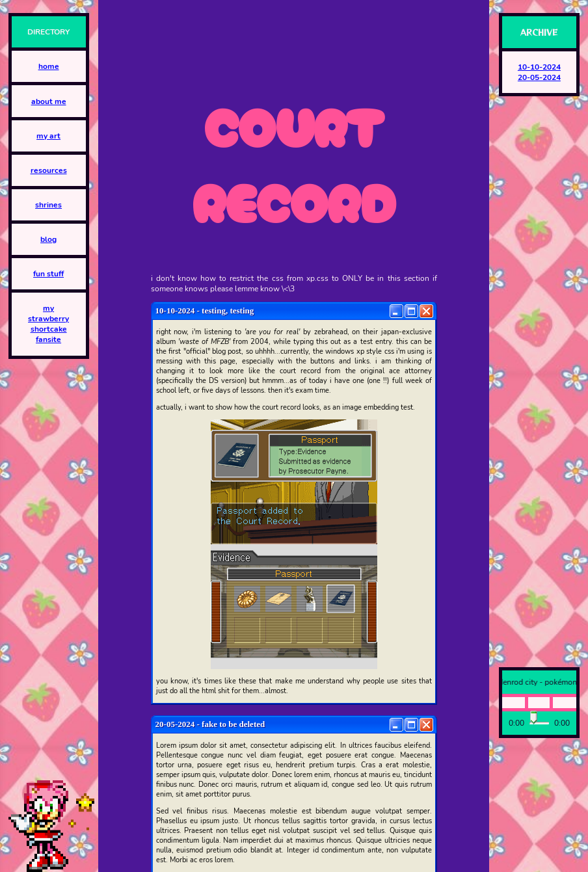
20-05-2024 (539, 77)
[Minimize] (396, 311)
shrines (48, 205)
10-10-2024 (539, 67)
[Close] (426, 311)
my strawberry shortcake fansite (48, 324)
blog (48, 239)
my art (48, 136)
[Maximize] (411, 311)
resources (49, 170)
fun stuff (48, 274)
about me (49, 101)
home (49, 66)
